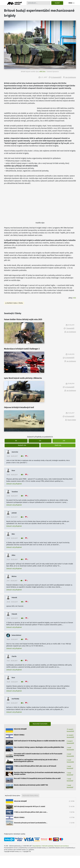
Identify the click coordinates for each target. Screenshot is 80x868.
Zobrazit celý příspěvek (14, 484)
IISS (74, 298)
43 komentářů (70, 387)
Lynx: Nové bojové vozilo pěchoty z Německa (23, 378)
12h (40, 441)
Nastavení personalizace (62, 846)
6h (16, 441)
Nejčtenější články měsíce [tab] (30, 796)
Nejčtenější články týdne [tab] (13, 796)
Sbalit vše (58, 445)
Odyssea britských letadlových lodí (19, 407)
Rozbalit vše (22, 445)
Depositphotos (37, 846)
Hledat (57, 3)
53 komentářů (56, 77)
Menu (72, 3)
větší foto (42, 72)
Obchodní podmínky (48, 846)
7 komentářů (70, 328)
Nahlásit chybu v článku (15, 303)
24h (64, 441)
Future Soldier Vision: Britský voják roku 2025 (23, 320)
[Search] (39, 3)
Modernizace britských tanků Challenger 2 (22, 349)
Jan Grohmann (71, 77)
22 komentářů (70, 358)
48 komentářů (70, 416)
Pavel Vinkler (72, 420)
